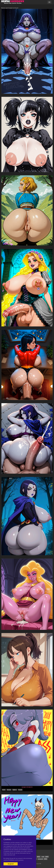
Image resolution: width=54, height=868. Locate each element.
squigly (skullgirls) (27, 787)
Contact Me (38, 864)
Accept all (11, 864)
